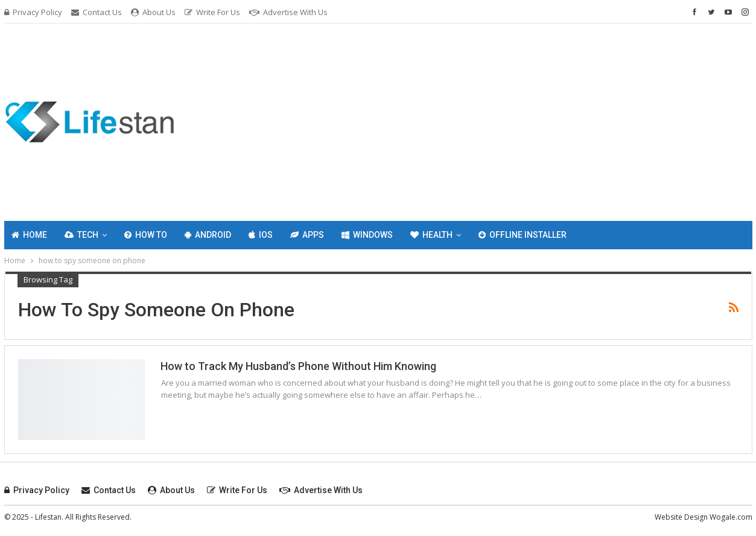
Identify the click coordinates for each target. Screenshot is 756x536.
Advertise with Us (288, 12)
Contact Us (97, 12)
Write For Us (212, 12)
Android (208, 235)
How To (146, 235)
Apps (307, 235)
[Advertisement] (506, 120)
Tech (81, 235)
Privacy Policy (33, 12)
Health (431, 235)
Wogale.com (731, 517)
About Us (153, 12)
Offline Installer (523, 235)
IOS (261, 235)
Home (29, 235)
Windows (367, 235)
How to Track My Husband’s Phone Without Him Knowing (298, 366)
